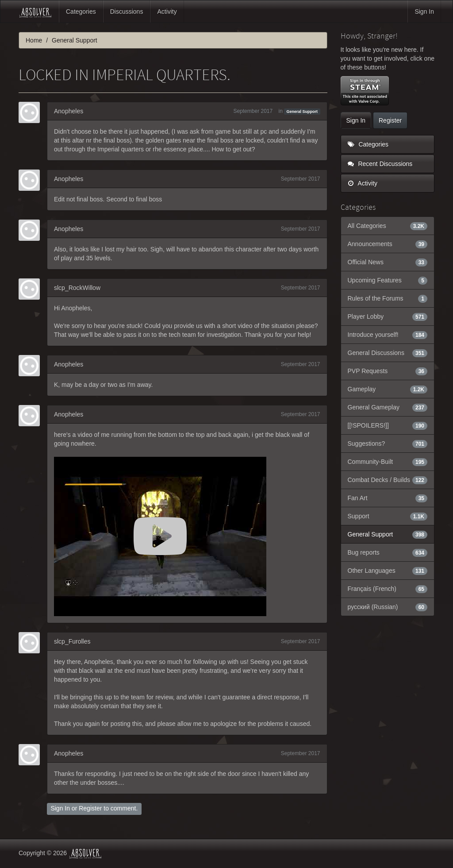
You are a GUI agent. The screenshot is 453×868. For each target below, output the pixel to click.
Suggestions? (388, 444)
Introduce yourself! (388, 335)
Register (90, 808)
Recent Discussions (380, 164)
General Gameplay (388, 407)
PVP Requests (388, 371)
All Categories (388, 226)
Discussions (127, 12)
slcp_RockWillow (77, 288)
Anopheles (69, 111)
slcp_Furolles (72, 641)
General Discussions (388, 353)
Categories (81, 12)
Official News (388, 262)
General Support (302, 112)
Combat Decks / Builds (388, 480)
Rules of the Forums (388, 298)
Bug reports (388, 552)
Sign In (424, 12)
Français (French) (388, 589)
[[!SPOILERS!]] (388, 425)
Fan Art (388, 498)
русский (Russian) (388, 607)
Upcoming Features (388, 280)
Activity (167, 12)
